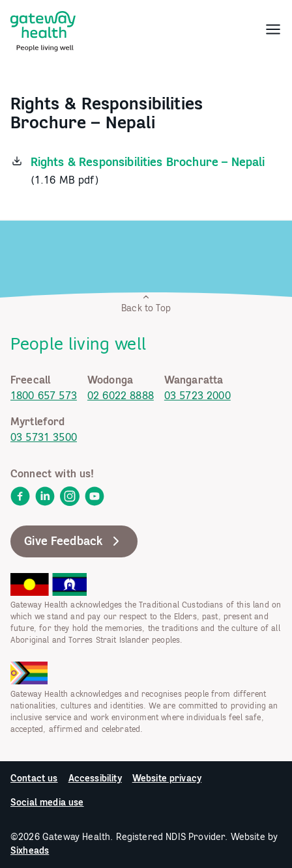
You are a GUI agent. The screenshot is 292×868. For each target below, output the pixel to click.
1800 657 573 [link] (44, 395)
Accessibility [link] (95, 778)
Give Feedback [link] (74, 541)
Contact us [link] (34, 778)
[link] (43, 29)
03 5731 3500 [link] (44, 437)
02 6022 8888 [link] (121, 395)
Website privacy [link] (167, 778)
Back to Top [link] (146, 303)
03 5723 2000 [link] (197, 395)
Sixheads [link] (30, 850)
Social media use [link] (47, 802)
